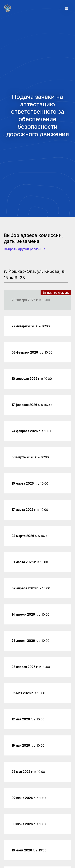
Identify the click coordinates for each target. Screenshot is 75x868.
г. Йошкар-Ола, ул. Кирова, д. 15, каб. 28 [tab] (35, 274)
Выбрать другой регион (24, 249)
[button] (67, 8)
